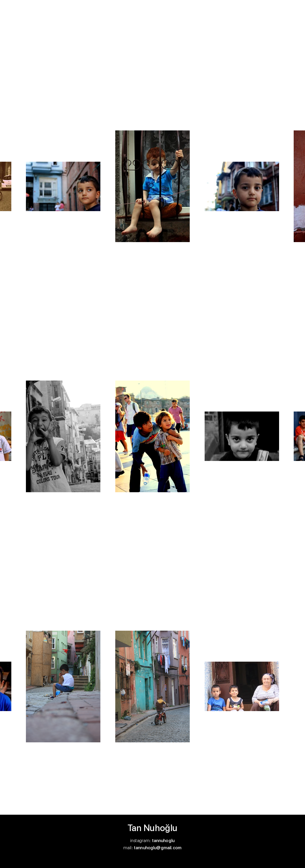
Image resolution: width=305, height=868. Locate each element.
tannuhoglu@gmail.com (158, 848)
